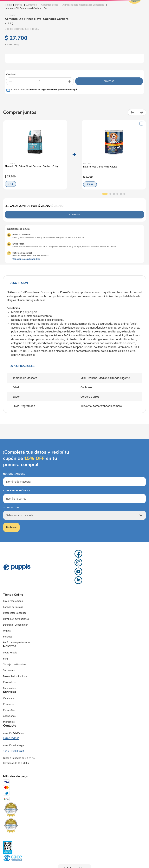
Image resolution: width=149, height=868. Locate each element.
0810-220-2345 (11, 738)
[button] (105, 194)
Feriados (8, 637)
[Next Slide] (141, 112)
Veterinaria (9, 698)
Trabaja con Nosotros (15, 665)
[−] (10, 81)
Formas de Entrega (13, 607)
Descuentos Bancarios (15, 613)
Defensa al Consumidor (15, 625)
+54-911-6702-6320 (13, 751)
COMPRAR (109, 81)
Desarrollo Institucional (15, 676)
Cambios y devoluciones (16, 619)
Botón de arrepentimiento (16, 643)
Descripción (74, 283)
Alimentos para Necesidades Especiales (83, 5)
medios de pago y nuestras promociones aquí (53, 89)
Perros (19, 5)
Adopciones (9, 716)
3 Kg (10, 184)
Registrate (11, 527)
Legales (7, 631)
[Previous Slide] (132, 112)
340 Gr (90, 184)
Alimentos (31, 5)
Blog (5, 659)
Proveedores (10, 682)
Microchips (9, 722)
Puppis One (9, 710)
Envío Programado (13, 601)
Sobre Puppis (10, 653)
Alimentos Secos (50, 5)
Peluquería (9, 704)
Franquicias (9, 688)
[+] (69, 81)
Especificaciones (74, 366)
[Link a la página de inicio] (9, 5)
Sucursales (9, 670)
